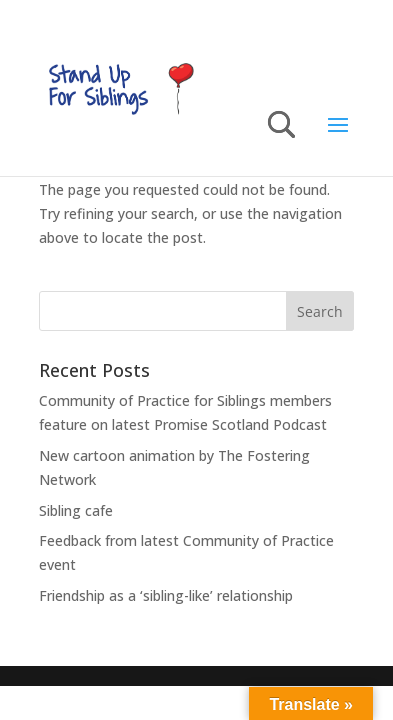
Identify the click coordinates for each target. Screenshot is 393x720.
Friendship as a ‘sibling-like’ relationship (168, 595)
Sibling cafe (76, 510)
